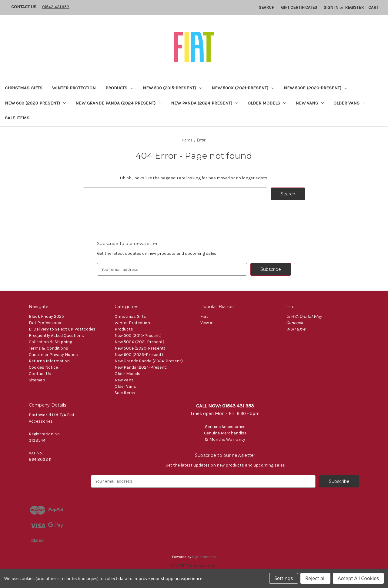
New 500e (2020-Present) (315, 88)
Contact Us (24, 7)
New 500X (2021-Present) (243, 88)
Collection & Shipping (50, 342)
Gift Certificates (299, 7)
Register (354, 7)
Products (119, 88)
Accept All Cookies (358, 578)
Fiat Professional (46, 323)
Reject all (315, 578)
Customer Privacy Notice (53, 355)
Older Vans (349, 103)
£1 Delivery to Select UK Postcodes (62, 329)
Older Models (267, 103)
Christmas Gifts (24, 88)
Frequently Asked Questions (56, 336)
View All (207, 323)
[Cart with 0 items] (373, 7)
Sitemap (37, 380)
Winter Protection (74, 88)
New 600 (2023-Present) (35, 103)
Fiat (204, 316)
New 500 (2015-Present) (172, 88)
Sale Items (17, 118)
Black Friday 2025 (46, 316)
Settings (284, 578)
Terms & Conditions (48, 348)
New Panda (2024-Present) (204, 103)
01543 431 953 (56, 7)
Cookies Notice (43, 367)
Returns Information (49, 361)
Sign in (331, 7)
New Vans (310, 103)
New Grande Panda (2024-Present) (118, 103)
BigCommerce (204, 557)
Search (267, 7)
